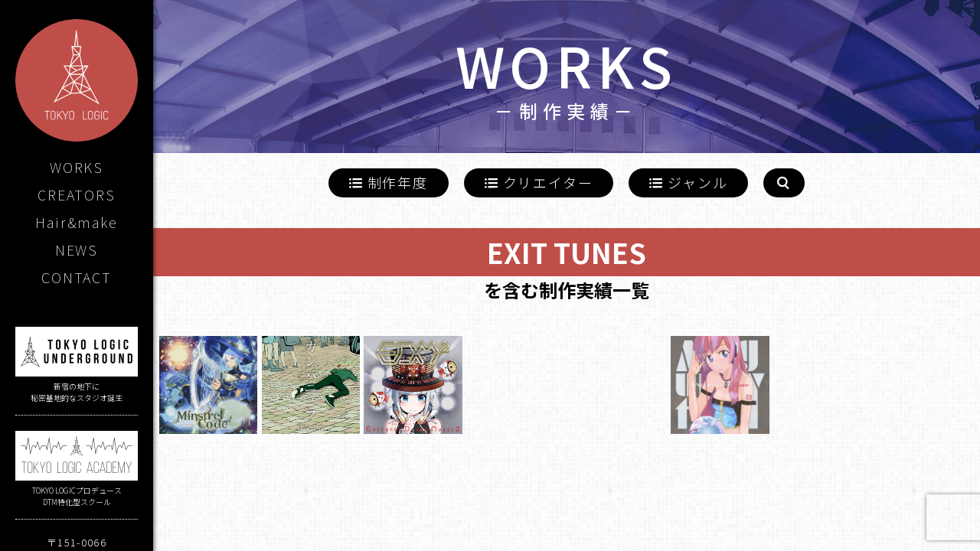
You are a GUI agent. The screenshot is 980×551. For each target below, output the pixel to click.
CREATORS (76, 194)
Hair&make (76, 222)
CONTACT (77, 277)
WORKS (77, 167)
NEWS (77, 249)
